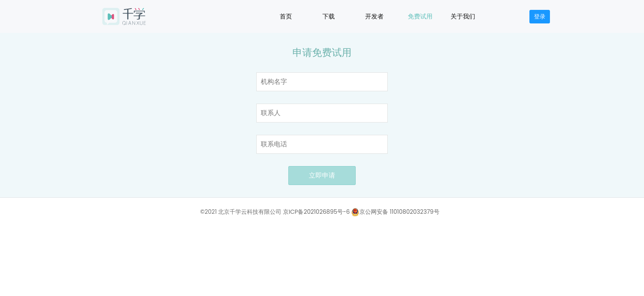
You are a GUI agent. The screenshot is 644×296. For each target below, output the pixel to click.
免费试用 (420, 16)
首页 (286, 16)
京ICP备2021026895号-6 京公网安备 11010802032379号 (361, 212)
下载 (329, 16)
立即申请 (322, 175)
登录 (540, 16)
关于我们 (463, 16)
